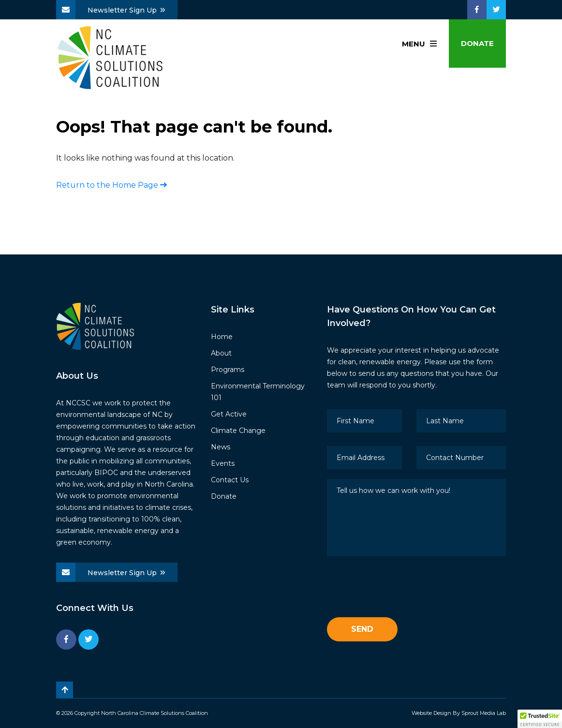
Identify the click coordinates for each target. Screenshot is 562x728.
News (221, 447)
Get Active (229, 414)
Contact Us (230, 480)
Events (223, 463)
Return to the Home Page (111, 185)
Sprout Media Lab (484, 713)
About (221, 353)
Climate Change (238, 431)
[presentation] (400, 589)
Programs (228, 370)
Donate (477, 43)
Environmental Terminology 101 (258, 392)
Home (222, 337)
